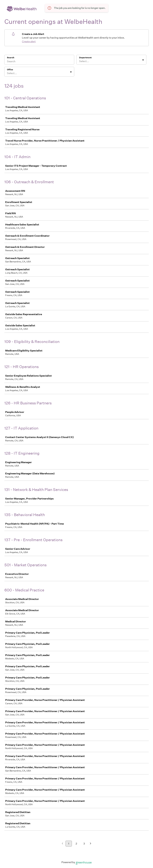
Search (11, 58)
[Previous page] (62, 844)
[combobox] (79, 61)
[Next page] (91, 844)
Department (85, 58)
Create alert (29, 41)
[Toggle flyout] (143, 60)
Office (10, 70)
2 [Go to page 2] (76, 844)
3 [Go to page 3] (84, 844)
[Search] (39, 62)
